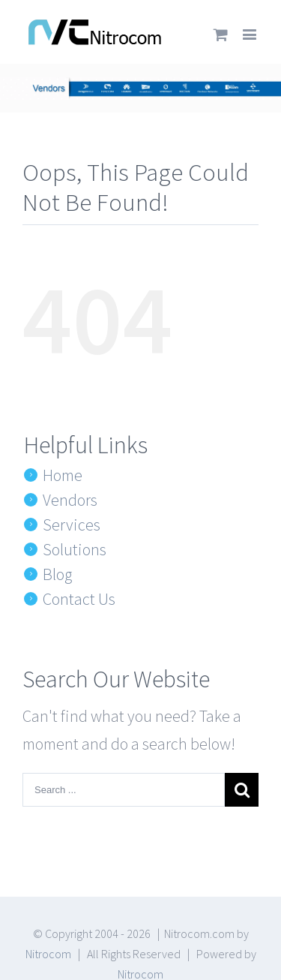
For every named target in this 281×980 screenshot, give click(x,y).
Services (72, 525)
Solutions (75, 549)
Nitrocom (48, 954)
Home (63, 475)
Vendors (70, 500)
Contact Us (79, 599)
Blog (57, 574)
